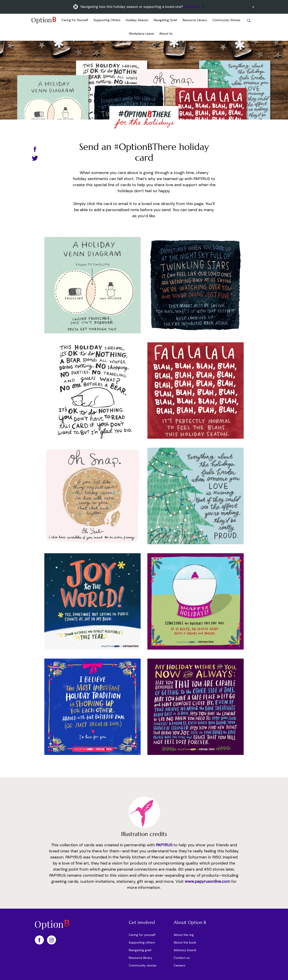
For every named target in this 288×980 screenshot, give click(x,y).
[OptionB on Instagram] (52, 940)
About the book (185, 942)
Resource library (141, 958)
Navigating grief (140, 950)
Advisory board (185, 950)
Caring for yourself (142, 935)
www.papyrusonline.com (207, 881)
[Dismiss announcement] (253, 7)
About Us (166, 34)
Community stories (143, 965)
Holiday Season (137, 20)
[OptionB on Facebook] (39, 940)
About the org (184, 935)
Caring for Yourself (75, 20)
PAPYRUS (164, 845)
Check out (191, 7)
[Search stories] (249, 20)
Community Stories (226, 20)
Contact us (182, 958)
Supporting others (142, 942)
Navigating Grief (165, 20)
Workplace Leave (141, 34)
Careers (179, 965)
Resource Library (195, 20)
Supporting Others (107, 20)
